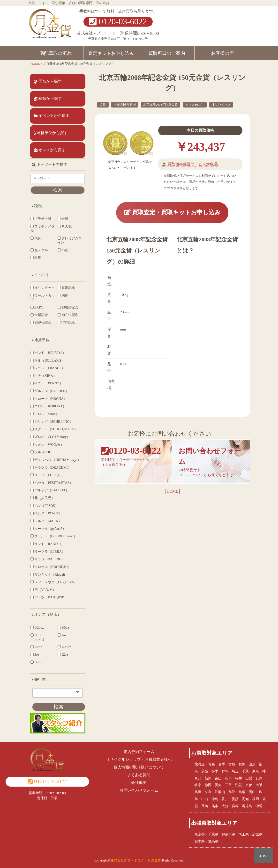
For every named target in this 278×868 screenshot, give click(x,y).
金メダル (39, 250)
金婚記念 (39, 315)
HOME (172, 491)
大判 (36, 238)
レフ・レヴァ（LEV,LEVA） (54, 582)
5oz (35, 654)
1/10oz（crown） (38, 637)
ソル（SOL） (42, 452)
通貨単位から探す (51, 133)
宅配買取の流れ (56, 53)
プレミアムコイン (70, 240)
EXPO (37, 307)
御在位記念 (68, 315)
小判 (63, 250)
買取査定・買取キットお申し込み (173, 212)
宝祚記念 (66, 323)
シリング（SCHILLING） (52, 422)
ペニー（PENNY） (47, 383)
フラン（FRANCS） (48, 368)
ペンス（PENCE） (46, 513)
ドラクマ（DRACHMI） (51, 467)
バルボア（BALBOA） (50, 490)
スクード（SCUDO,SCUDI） (54, 429)
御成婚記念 (68, 307)
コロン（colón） (45, 414)
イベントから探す (52, 116)
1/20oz (37, 627)
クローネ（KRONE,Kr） (51, 567)
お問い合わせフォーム (139, 790)
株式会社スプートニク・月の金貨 (136, 860)
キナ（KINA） (44, 376)
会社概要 (139, 783)
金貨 (103, 105)
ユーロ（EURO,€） (47, 475)
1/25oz (64, 647)
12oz (63, 654)
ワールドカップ (43, 298)
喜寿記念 (66, 288)
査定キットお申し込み (111, 53)
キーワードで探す (50, 164)
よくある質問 (139, 775)
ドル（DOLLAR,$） (48, 360)
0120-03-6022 (118, 22)
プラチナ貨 (41, 219)
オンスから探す (50, 150)
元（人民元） (195, 105)
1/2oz (36, 647)
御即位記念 (41, 323)
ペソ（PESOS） (44, 506)
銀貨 (36, 258)
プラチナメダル (43, 228)
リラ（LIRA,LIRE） (48, 559)
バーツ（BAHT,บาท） (49, 597)
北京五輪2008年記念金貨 (161, 105)
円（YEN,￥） (43, 590)
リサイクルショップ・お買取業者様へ (139, 759)
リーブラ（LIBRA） (48, 552)
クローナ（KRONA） (49, 399)
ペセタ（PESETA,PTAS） (52, 483)
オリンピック (221, 105)
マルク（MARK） (46, 521)
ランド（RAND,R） (47, 544)
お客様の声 (222, 53)
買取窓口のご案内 (167, 53)
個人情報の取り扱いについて (139, 767)
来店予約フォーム (139, 752)
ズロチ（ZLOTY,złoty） (50, 437)
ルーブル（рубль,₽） (48, 529)
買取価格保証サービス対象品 (193, 164)
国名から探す (48, 81)
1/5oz (63, 627)
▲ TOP (263, 856)
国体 (63, 295)
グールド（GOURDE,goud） (54, 536)
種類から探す (48, 99)
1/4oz (36, 662)
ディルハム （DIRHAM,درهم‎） (56, 460)
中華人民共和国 (125, 105)
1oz (62, 635)
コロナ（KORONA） (48, 406)
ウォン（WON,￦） (47, 445)
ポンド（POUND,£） (48, 353)
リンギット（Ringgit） (49, 574)
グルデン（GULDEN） (50, 391)
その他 (65, 226)
